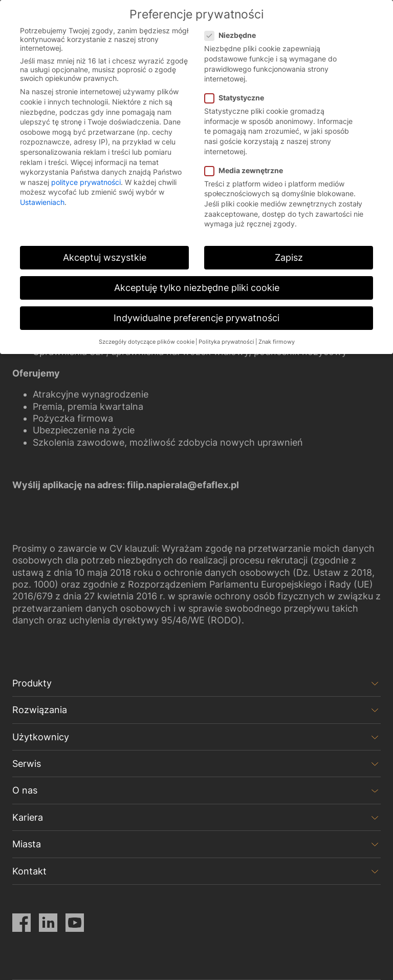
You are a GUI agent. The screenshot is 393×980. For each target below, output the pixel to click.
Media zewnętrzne (247, 170)
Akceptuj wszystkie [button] (105, 257)
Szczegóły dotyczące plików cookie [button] (147, 342)
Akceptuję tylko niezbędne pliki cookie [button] (197, 288)
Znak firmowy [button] (277, 342)
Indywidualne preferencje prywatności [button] (196, 318)
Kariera (28, 817)
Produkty (32, 683)
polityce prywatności (86, 182)
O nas (25, 790)
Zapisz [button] (289, 257)
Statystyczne (237, 98)
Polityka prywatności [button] (226, 342)
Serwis (27, 764)
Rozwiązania (40, 710)
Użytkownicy (41, 737)
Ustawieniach (42, 202)
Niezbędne (233, 35)
